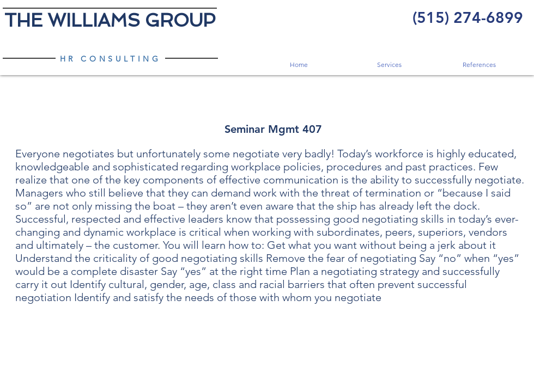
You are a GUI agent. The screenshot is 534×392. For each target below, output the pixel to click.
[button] (389, 65)
